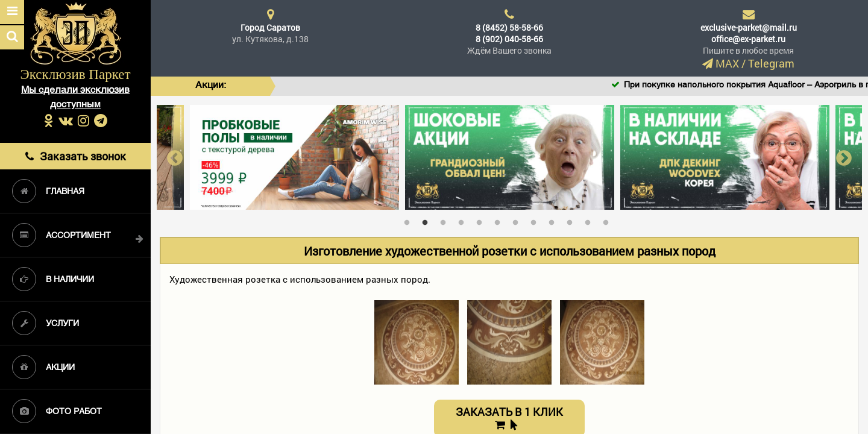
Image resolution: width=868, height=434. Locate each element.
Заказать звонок (75, 156)
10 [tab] (573, 220)
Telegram (771, 63)
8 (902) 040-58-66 (509, 39)
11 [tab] (591, 220)
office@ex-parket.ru (748, 39)
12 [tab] (609, 220)
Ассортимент (61, 235)
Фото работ (57, 411)
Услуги (46, 323)
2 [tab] (428, 220)
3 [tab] (446, 220)
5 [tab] (482, 220)
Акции (43, 367)
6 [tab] (500, 220)
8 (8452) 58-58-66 (509, 27)
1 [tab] (410, 220)
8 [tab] (536, 220)
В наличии (53, 279)
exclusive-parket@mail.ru (749, 27)
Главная (48, 191)
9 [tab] (555, 220)
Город (270, 27)
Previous (175, 157)
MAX (727, 63)
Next (844, 157)
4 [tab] (464, 220)
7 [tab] (518, 220)
